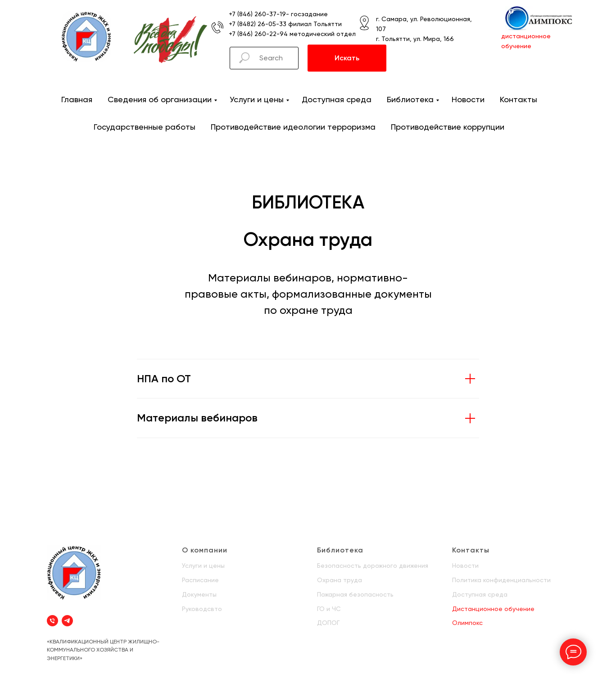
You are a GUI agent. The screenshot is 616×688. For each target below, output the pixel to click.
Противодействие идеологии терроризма (293, 127)
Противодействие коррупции (448, 127)
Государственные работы (145, 127)
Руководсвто (202, 609)
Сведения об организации (160, 99)
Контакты (519, 99)
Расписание (200, 580)
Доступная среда (337, 99)
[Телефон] (52, 621)
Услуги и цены (257, 99)
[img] (86, 36)
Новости (468, 99)
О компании (205, 550)
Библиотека (410, 99)
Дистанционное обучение (493, 609)
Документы (199, 594)
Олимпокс (467, 623)
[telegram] (67, 621)
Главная (77, 99)
